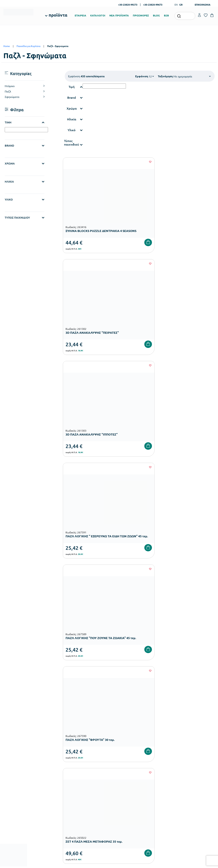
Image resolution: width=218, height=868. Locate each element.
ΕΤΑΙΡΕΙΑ (80, 15)
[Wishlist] (107, 162)
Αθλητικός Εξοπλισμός (87, 820)
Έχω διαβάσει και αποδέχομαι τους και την (162, 720)
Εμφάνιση (142, 76)
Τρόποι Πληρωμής (156, 778)
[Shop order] (192, 76)
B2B (166, 15)
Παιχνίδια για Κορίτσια (28, 46)
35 (149, 508)
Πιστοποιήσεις (119, 778)
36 (160, 508)
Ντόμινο (10, 86)
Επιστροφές (153, 789)
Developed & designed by (109, 864)
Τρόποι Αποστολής (156, 784)
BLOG (156, 15)
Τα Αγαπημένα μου (192, 778)
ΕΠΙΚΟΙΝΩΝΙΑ (203, 5)
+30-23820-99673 (153, 5)
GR (181, 5)
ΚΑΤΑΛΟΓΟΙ (98, 15)
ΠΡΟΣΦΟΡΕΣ (141, 15)
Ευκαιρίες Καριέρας (121, 795)
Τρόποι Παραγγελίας (158, 773)
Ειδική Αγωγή (82, 826)
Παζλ (8, 91)
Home (7, 46)
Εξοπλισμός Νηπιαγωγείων (89, 788)
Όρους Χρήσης (167, 720)
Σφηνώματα (12, 97)
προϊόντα (58, 15)
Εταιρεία (116, 773)
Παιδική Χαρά (82, 815)
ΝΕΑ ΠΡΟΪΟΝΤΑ (119, 15)
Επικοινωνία (189, 784)
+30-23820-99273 (128, 5)
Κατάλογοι (117, 784)
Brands (115, 789)
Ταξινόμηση (165, 76)
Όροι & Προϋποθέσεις (158, 795)
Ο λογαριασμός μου (193, 773)
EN (176, 5)
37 (170, 508)
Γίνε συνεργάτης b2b (122, 800)
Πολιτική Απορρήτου (199, 720)
